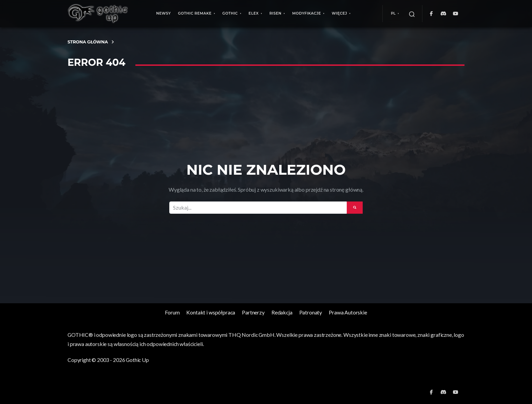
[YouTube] (456, 14)
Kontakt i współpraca (211, 312)
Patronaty (311, 312)
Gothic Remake (195, 13)
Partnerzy (253, 312)
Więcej (339, 13)
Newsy (163, 13)
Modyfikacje (307, 13)
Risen (275, 13)
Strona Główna (88, 42)
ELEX (254, 13)
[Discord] (443, 14)
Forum (172, 312)
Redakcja (282, 312)
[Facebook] (431, 14)
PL (393, 13)
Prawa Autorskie (348, 312)
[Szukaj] (412, 14)
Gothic (230, 13)
